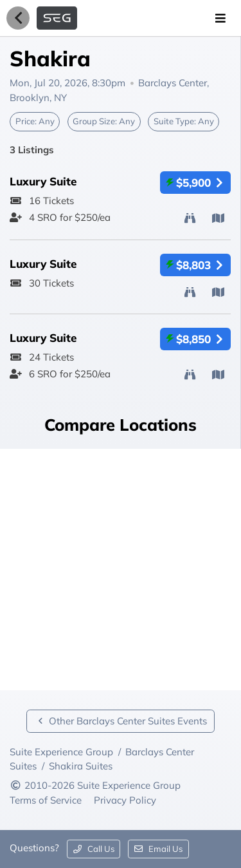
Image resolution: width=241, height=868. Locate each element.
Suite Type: (184, 121)
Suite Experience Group (61, 752)
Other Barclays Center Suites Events (121, 721)
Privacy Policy (125, 800)
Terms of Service (47, 800)
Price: (35, 121)
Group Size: (104, 121)
